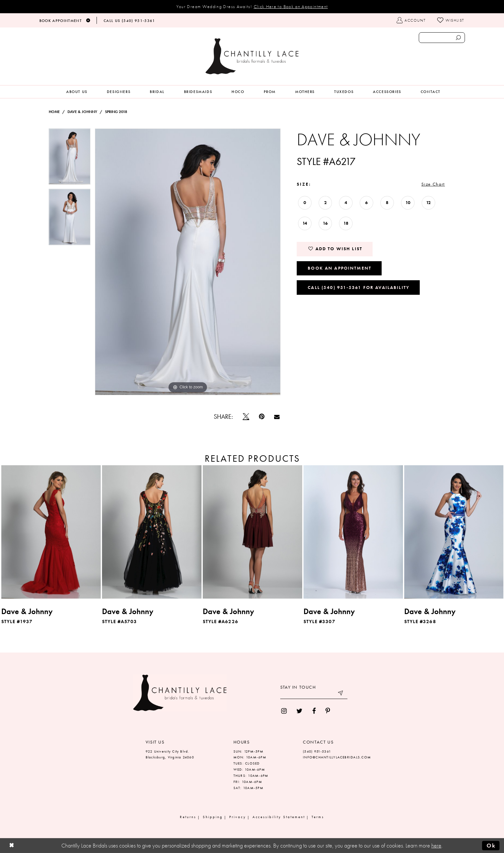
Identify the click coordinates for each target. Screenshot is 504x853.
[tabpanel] (70, 159)
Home (54, 112)
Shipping (213, 817)
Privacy (238, 817)
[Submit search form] (458, 38)
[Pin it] (262, 416)
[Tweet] (246, 416)
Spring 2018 (116, 112)
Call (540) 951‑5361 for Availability (359, 287)
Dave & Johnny (82, 112)
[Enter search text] (442, 38)
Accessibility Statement (279, 817)
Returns (188, 817)
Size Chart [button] (433, 184)
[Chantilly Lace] (252, 56)
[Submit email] (341, 694)
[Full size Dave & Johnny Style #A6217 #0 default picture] (188, 262)
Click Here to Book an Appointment (291, 6)
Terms (318, 817)
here (436, 846)
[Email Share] (277, 417)
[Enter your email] (314, 694)
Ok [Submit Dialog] (491, 846)
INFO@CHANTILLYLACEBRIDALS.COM (337, 757)
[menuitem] (77, 92)
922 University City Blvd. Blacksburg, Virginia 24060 (170, 754)
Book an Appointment (339, 268)
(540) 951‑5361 (317, 751)
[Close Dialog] (12, 846)
